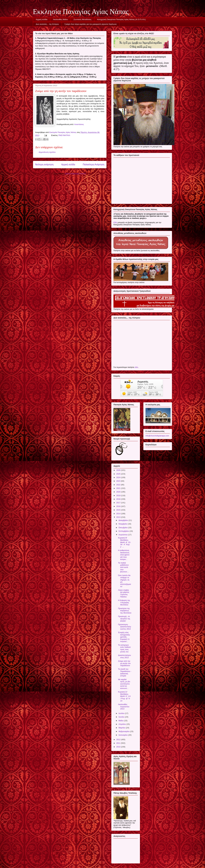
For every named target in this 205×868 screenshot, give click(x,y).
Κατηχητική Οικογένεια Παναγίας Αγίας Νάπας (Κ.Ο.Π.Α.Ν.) (121, 19)
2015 (119, 510)
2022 (119, 485)
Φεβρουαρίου (124, 731)
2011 (119, 743)
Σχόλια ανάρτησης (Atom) (75, 174)
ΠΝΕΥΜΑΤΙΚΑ (64, 135)
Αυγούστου (123, 535)
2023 (119, 481)
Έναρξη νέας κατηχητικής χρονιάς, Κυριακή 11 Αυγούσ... (124, 637)
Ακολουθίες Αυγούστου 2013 (124, 707)
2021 (119, 488)
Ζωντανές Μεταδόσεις (83, 19)
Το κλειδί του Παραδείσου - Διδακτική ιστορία (125, 672)
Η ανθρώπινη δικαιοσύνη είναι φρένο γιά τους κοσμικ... (124, 555)
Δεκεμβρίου (124, 520)
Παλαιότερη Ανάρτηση (94, 165)
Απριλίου (123, 724)
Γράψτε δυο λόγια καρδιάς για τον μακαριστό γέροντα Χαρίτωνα (90, 24)
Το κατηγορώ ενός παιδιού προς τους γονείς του (124, 648)
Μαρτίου (122, 728)
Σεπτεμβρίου (124, 531)
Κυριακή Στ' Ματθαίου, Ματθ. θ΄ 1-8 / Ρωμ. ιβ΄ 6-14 (124, 696)
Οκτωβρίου (123, 528)
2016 (119, 506)
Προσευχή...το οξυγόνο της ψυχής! (124, 619)
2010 (119, 747)
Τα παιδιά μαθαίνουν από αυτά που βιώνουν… (123, 567)
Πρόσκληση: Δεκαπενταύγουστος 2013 (124, 627)
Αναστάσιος (79, 124)
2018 (119, 499)
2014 (119, 514)
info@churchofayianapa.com (157, 436)
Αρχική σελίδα (42, 19)
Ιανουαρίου (123, 735)
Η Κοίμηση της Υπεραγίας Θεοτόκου (124, 602)
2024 (119, 477)
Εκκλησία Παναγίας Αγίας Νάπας (81, 12)
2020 (119, 492)
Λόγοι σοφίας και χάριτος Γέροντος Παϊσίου (124, 593)
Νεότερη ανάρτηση (44, 165)
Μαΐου (121, 721)
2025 (119, 474)
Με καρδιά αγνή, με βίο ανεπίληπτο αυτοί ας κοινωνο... (124, 684)
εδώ (136, 367)
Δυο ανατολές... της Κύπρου (47, 24)
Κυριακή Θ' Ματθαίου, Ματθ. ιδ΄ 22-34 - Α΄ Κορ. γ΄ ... (124, 542)
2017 (119, 503)
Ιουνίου (122, 717)
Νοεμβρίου (123, 524)
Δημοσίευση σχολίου (47, 152)
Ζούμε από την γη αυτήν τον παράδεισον (124, 663)
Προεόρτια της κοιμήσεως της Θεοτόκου (125, 611)
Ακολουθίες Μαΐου (61, 19)
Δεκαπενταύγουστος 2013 (124, 656)
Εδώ (115, 222)
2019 (119, 496)
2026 (119, 470)
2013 (119, 517)
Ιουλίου (122, 713)
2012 (119, 740)
